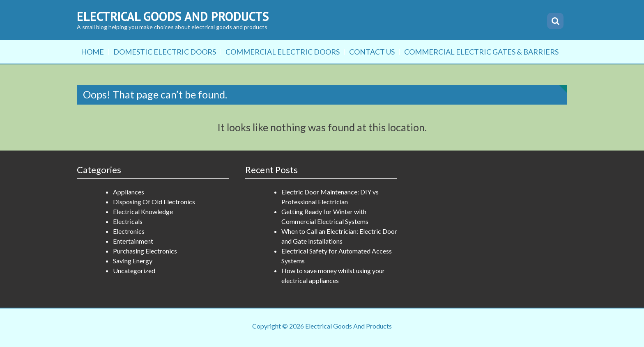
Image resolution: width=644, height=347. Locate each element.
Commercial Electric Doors (283, 52)
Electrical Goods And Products (173, 16)
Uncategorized (134, 271)
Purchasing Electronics (145, 251)
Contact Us (372, 52)
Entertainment (133, 241)
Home (92, 52)
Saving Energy (133, 261)
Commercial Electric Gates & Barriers (481, 52)
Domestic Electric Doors (165, 52)
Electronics (129, 231)
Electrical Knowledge (143, 211)
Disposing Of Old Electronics (154, 202)
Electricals (128, 221)
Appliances (129, 192)
